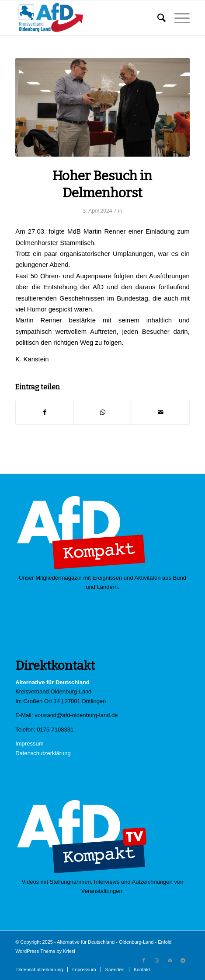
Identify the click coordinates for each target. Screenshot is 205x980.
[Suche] (157, 18)
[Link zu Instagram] (157, 960)
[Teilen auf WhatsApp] (102, 412)
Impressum (29, 744)
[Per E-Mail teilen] (161, 412)
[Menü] (178, 18)
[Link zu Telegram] (183, 960)
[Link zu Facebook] (144, 960)
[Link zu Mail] (170, 960)
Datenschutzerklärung (43, 753)
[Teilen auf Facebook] (45, 412)
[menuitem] (157, 18)
